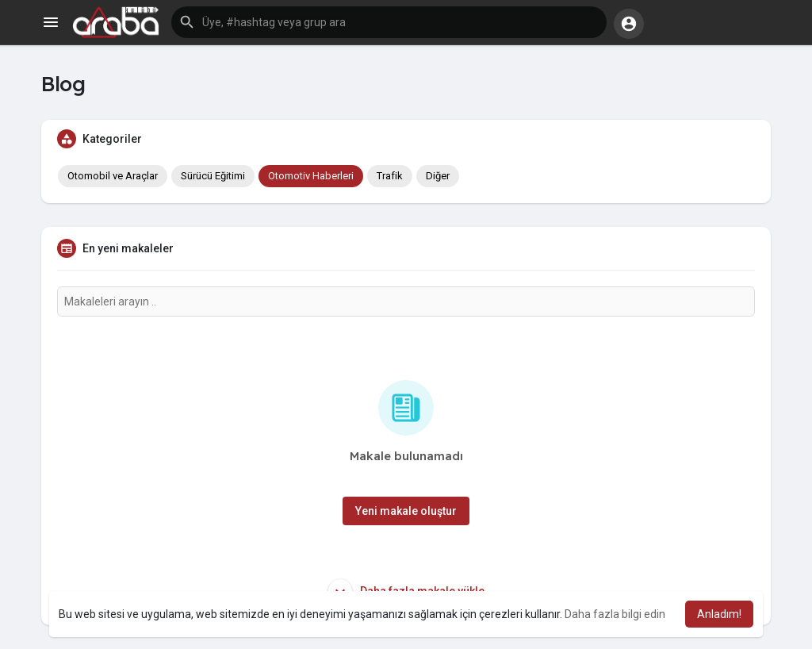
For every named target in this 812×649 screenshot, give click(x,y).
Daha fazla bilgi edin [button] (615, 614)
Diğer (438, 176)
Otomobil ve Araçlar (113, 176)
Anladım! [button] (719, 614)
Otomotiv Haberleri (311, 176)
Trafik (390, 176)
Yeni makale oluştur (406, 511)
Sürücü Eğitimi (213, 176)
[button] (389, 22)
